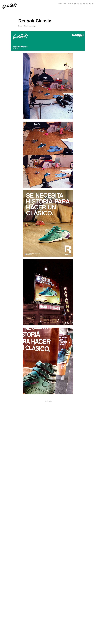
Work (60, 4)
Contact (70, 4)
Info (65, 4)
